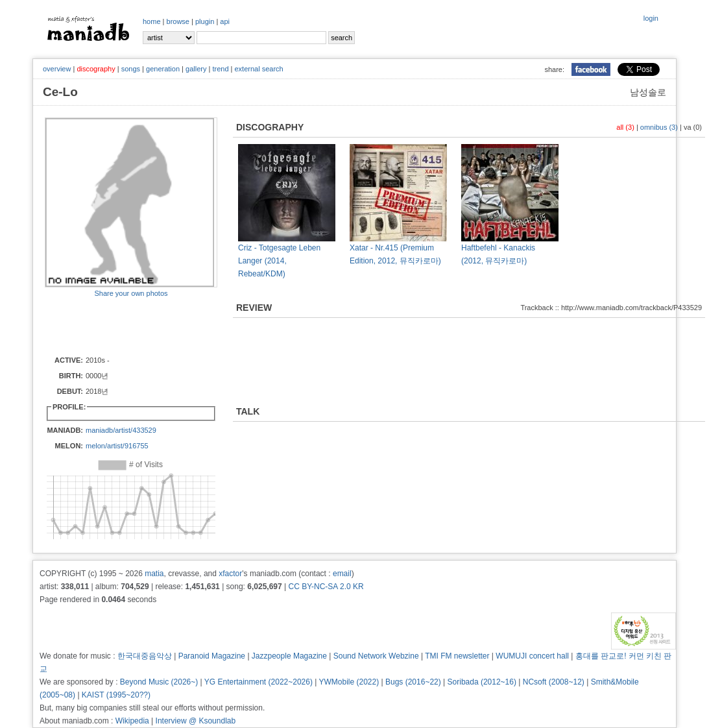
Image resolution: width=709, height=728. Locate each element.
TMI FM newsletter (457, 656)
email (342, 574)
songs (131, 69)
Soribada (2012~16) (482, 682)
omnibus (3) (659, 127)
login (651, 18)
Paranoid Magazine (212, 656)
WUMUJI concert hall (532, 656)
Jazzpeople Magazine (289, 656)
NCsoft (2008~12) (554, 682)
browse (178, 21)
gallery (196, 69)
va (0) (693, 127)
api (225, 21)
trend (220, 69)
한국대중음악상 (145, 656)
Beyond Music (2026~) (159, 682)
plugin (205, 21)
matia (154, 574)
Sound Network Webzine (376, 656)
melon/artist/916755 (117, 446)
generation (163, 69)
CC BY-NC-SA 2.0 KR (326, 587)
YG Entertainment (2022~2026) (258, 682)
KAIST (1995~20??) (116, 695)
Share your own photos (131, 293)
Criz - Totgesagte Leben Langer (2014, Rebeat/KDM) (279, 261)
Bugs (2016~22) (413, 682)
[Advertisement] (121, 326)
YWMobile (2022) (349, 682)
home (152, 21)
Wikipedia (132, 721)
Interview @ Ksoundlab (196, 721)
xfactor (230, 574)
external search (258, 69)
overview (57, 69)
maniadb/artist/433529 (121, 430)
